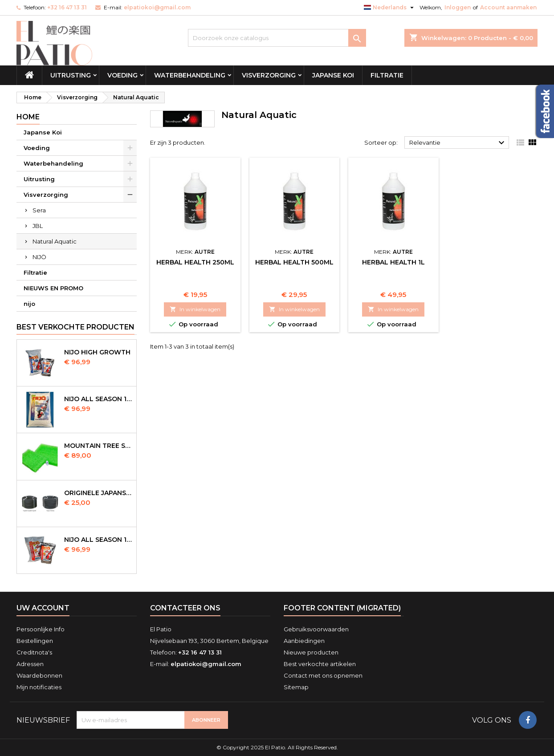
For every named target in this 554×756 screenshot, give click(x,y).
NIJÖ (39, 257)
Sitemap (296, 687)
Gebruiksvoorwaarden (316, 629)
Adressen (30, 664)
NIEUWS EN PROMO (53, 288)
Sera (39, 210)
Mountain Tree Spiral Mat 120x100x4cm (98, 446)
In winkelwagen (195, 309)
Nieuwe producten (311, 652)
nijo (29, 304)
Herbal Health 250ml (195, 262)
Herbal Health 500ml (294, 262)
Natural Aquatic (55, 241)
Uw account (43, 608)
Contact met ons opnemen (323, 675)
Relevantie (458, 143)
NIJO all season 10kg (98, 540)
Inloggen (458, 7)
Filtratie (387, 75)
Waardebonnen (39, 675)
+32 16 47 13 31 (67, 7)
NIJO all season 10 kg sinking (98, 399)
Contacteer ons (185, 608)
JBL (38, 226)
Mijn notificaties (39, 687)
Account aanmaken (508, 7)
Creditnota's (34, 652)
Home (28, 117)
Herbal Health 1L (393, 262)
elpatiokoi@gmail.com (157, 7)
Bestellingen (35, 641)
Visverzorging (269, 75)
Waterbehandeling (190, 75)
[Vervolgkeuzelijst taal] (390, 8)
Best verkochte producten (75, 327)
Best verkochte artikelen (320, 664)
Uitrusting (71, 75)
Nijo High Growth (97, 352)
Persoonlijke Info (41, 629)
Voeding (122, 75)
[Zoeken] (277, 38)
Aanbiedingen (304, 641)
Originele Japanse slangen (98, 493)
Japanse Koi (333, 75)
